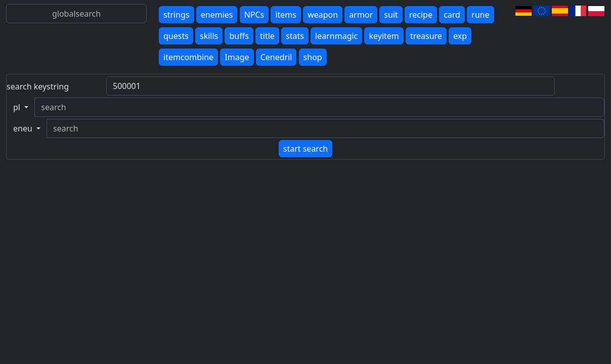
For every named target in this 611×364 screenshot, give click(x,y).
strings (177, 15)
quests (176, 36)
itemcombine (188, 57)
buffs (239, 36)
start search (305, 149)
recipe (421, 15)
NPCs (254, 15)
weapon (323, 15)
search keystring (38, 86)
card (452, 15)
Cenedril (276, 57)
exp (460, 36)
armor (361, 15)
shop (313, 57)
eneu (24, 128)
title (267, 36)
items (286, 15)
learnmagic (336, 36)
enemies (217, 15)
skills (209, 36)
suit (391, 15)
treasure (426, 36)
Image (237, 57)
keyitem (384, 36)
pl (18, 107)
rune (480, 15)
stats (295, 36)
